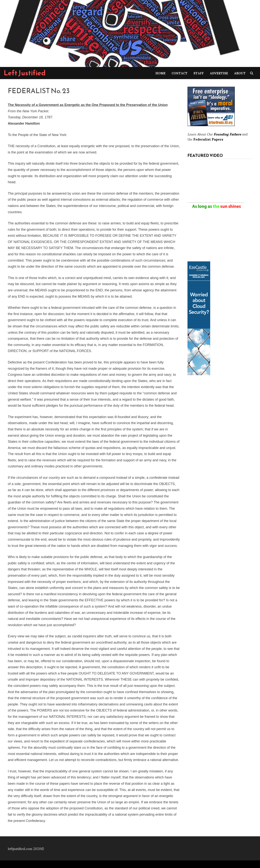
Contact (180, 73)
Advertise (219, 73)
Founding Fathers (227, 134)
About (240, 73)
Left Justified (25, 73)
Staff (199, 73)
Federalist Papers (208, 139)
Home (160, 73)
